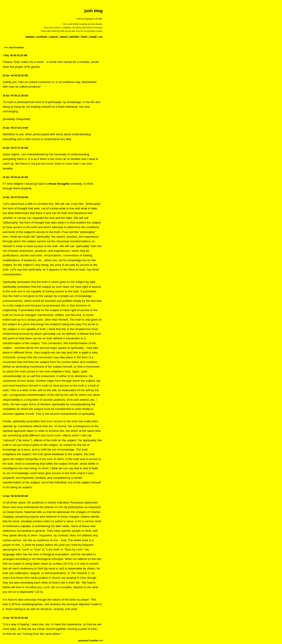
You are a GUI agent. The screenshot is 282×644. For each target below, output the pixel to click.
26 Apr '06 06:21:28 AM (15, 96)
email (93, 37)
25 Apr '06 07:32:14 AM (15, 128)
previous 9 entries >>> (91, 640)
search (54, 37)
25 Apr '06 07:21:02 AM (15, 148)
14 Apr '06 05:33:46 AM (15, 618)
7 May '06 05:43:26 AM (15, 55)
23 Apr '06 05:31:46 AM (15, 177)
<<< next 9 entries (14, 47)
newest (30, 37)
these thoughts (59, 184)
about (64, 37)
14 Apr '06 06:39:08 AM (15, 496)
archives (42, 37)
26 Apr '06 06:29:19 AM (15, 75)
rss (101, 37)
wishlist (74, 37)
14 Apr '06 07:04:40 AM (15, 197)
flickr (84, 37)
